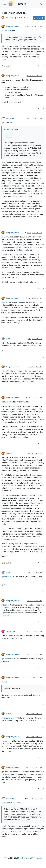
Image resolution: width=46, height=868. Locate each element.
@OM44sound (7, 659)
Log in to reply (39, 18)
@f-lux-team (6, 402)
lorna (8, 339)
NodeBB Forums (24, 858)
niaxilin (9, 714)
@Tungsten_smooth (9, 718)
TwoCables (10, 118)
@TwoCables (7, 30)
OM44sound (10, 632)
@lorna (4, 302)
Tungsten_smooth (13, 26)
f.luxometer (9, 18)
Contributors (37, 858)
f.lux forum (21, 4)
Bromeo (9, 453)
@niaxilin (5, 682)
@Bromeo (5, 577)
